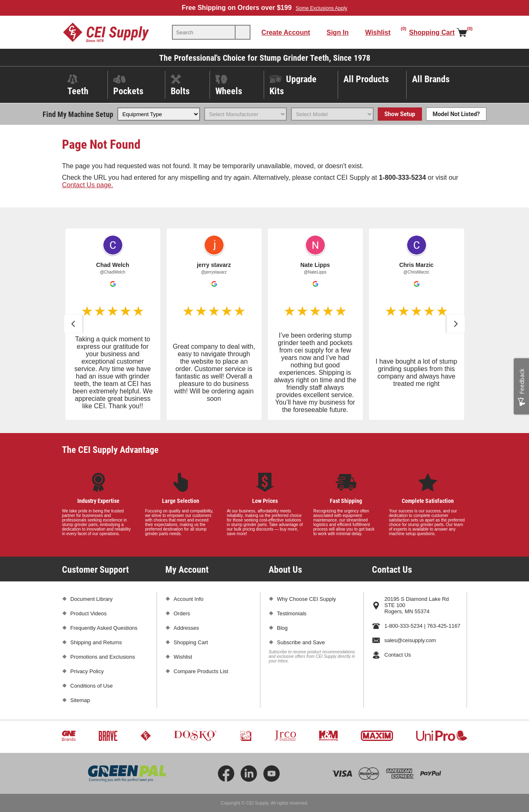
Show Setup (400, 114)
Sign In (337, 32)
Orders (182, 613)
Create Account (286, 32)
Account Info (188, 599)
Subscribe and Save (301, 642)
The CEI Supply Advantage (110, 449)
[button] (73, 324)
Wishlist (183, 657)
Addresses (186, 628)
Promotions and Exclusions (103, 657)
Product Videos (88, 613)
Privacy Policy (87, 671)
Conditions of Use (92, 686)
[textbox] (204, 32)
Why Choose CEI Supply (306, 599)
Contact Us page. (88, 185)
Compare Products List (201, 671)
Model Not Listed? (456, 114)
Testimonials (292, 613)
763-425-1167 (444, 626)
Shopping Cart (191, 642)
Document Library (92, 599)
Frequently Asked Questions (104, 628)
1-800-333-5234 (404, 626)
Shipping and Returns (96, 642)
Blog (282, 628)
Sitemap (80, 700)
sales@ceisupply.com (410, 640)
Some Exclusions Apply (322, 8)
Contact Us (398, 655)
